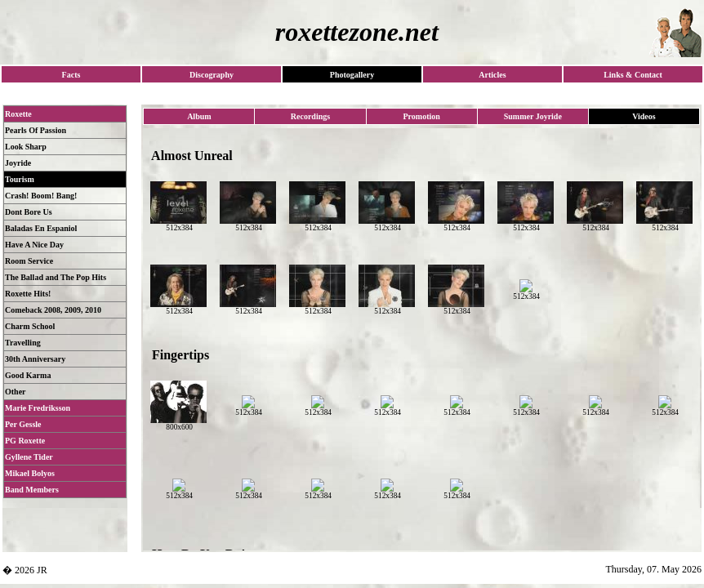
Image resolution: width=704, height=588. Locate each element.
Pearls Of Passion (36, 130)
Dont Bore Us (29, 212)
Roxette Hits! (28, 294)
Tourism (20, 179)
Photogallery (352, 75)
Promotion (421, 116)
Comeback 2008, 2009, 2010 (53, 310)
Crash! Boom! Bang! (41, 196)
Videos (644, 116)
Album (199, 116)
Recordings (310, 116)
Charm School (30, 326)
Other (16, 392)
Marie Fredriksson (38, 408)
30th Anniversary (35, 359)
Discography (212, 75)
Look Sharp (26, 147)
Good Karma (28, 375)
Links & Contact (633, 75)
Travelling (23, 343)
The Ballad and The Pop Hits (56, 277)
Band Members (32, 490)
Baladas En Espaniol (41, 228)
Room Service (29, 261)
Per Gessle (23, 424)
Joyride (18, 163)
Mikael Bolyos (30, 473)
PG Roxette (25, 441)
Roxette (18, 114)
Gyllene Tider (29, 457)
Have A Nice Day (34, 245)
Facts (71, 75)
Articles (492, 75)
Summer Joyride (533, 116)
